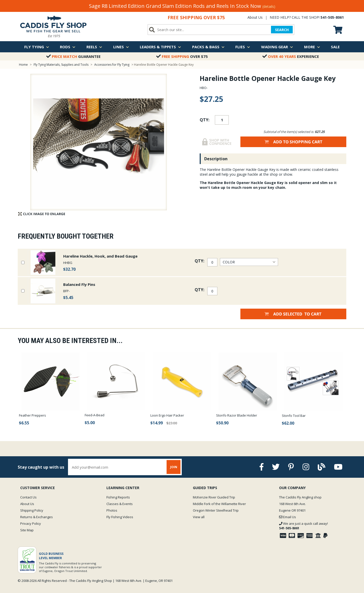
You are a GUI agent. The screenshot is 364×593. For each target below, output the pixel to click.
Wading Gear (277, 47)
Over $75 (182, 56)
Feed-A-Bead (95, 415)
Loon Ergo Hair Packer (167, 415)
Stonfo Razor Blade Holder (237, 415)
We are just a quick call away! (303, 526)
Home (23, 65)
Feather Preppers (32, 415)
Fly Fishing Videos (120, 517)
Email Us (288, 517)
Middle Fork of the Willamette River (219, 504)
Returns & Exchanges (37, 517)
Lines (121, 47)
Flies (243, 47)
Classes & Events (120, 504)
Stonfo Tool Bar (294, 416)
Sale (335, 47)
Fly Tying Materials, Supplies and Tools (61, 65)
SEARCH (282, 30)
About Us (255, 17)
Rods (68, 47)
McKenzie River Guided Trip (214, 497)
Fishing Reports (118, 497)
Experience (291, 56)
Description (216, 159)
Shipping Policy (32, 510)
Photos (112, 510)
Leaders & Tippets (160, 47)
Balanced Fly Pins (79, 284)
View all (199, 517)
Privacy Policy (31, 523)
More (312, 47)
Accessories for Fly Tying (112, 65)
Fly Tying (37, 47)
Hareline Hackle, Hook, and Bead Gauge (100, 256)
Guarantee (73, 56)
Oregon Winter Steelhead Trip (216, 510)
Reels (94, 47)
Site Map (27, 530)
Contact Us (28, 497)
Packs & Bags (208, 47)
